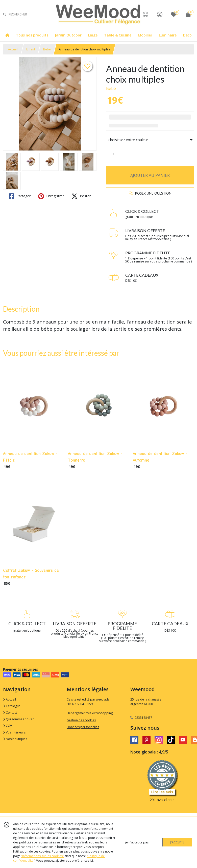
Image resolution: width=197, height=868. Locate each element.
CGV (7, 726)
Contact (10, 713)
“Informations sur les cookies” (42, 856)
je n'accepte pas (137, 842)
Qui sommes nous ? (18, 719)
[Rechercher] (5, 14)
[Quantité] (116, 154)
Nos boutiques (15, 739)
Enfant (31, 49)
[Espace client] (160, 14)
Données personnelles (83, 727)
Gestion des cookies (81, 720)
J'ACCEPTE (177, 842)
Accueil (13, 49)
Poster (81, 196)
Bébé (47, 49)
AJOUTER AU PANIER (150, 175)
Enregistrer (51, 196)
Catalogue (12, 706)
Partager (20, 196)
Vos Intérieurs (14, 732)
